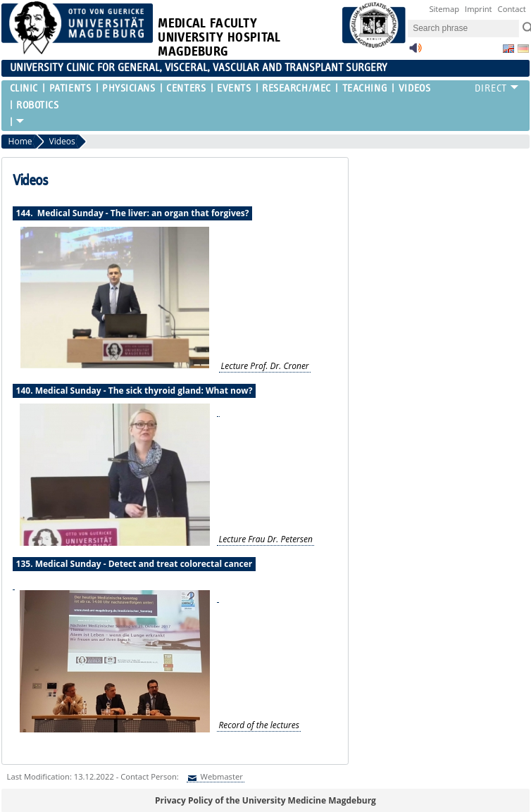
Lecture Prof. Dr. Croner (265, 366)
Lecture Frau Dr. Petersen (265, 539)
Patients (70, 88)
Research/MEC (296, 88)
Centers (186, 88)
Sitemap (444, 9)
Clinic (24, 88)
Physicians (129, 88)
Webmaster (221, 776)
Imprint (479, 9)
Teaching (365, 88)
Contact (512, 9)
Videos (414, 88)
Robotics (37, 105)
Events (234, 88)
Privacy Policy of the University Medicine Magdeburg (265, 800)
